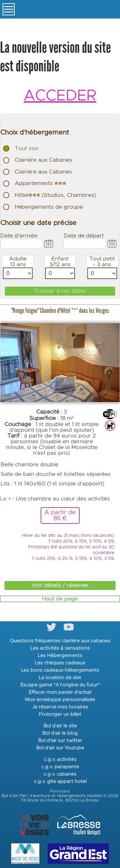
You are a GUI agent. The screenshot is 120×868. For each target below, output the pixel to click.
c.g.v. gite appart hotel (60, 782)
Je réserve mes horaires (60, 707)
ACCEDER (60, 96)
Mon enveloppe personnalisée (60, 700)
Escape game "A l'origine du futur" (60, 685)
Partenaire (60, 791)
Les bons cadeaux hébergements (60, 670)
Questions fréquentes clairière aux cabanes (60, 641)
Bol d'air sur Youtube (60, 748)
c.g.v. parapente (60, 767)
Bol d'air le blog (60, 733)
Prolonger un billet (60, 714)
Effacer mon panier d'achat (60, 692)
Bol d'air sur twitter (60, 741)
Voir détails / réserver (60, 585)
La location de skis (60, 678)
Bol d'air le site (60, 726)
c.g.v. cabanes (60, 774)
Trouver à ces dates (60, 291)
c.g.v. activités (60, 759)
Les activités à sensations (60, 648)
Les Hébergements (60, 656)
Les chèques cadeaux (60, 663)
